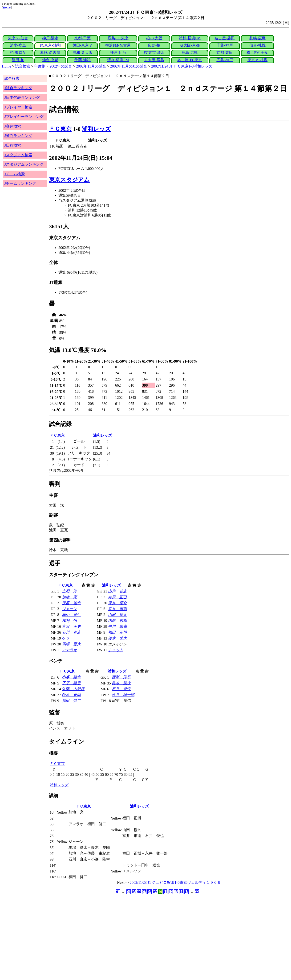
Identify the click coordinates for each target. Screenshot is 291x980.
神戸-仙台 (118, 53)
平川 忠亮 (117, 626)
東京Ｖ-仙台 (18, 38)
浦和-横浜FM (190, 38)
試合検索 (23, 66)
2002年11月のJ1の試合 (129, 66)
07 (144, 892)
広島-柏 (154, 45)
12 (171, 892)
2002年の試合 (61, 66)
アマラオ (69, 650)
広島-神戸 (224, 60)
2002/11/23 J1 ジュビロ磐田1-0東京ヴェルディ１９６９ (175, 882)
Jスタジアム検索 (18, 155)
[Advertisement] (123, 932)
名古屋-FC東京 (190, 60)
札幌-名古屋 (50, 53)
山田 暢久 (117, 615)
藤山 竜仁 (71, 615)
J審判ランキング (18, 136)
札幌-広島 (257, 38)
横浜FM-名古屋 (118, 45)
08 (150, 892)
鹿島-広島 (190, 53)
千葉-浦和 (83, 60)
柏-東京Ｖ (18, 53)
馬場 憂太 (71, 644)
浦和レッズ (96, 129)
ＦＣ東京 (60, 129)
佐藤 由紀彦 (73, 689)
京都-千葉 (83, 38)
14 (181, 892)
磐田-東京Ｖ (83, 45)
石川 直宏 (71, 632)
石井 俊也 (121, 689)
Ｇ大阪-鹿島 (154, 60)
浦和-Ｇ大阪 (83, 53)
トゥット (116, 650)
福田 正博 (117, 632)
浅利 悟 (69, 621)
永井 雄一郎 (123, 695)
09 (155, 892)
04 (129, 892)
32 (197, 892)
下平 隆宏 (71, 683)
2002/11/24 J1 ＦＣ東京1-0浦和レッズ (182, 66)
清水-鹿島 (18, 45)
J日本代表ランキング (22, 98)
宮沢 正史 (71, 626)
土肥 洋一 (71, 591)
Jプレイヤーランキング (24, 117)
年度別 (40, 66)
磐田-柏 (18, 60)
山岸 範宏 (117, 591)
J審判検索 (13, 126)
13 (176, 892)
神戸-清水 (50, 38)
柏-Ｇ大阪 (154, 38)
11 (165, 892)
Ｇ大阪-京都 (190, 45)
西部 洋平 (121, 677)
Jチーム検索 (15, 174)
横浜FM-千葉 (257, 53)
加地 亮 (69, 597)
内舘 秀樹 (117, 621)
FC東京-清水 (154, 53)
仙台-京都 (50, 60)
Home (7, 7)
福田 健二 (71, 701)
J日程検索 (13, 145)
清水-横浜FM (118, 60)
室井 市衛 (117, 609)
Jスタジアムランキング (24, 164)
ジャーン (69, 609)
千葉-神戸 (224, 45)
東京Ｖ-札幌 (257, 60)
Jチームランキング (20, 183)
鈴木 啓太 (117, 638)
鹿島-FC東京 (118, 38)
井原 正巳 (117, 597)
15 (186, 892)
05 (134, 892)
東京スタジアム (69, 180)
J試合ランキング (18, 88)
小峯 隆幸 (71, 677)
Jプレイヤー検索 (18, 107)
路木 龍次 (121, 683)
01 (118, 892)
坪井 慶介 (117, 603)
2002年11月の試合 (91, 66)
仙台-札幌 (257, 45)
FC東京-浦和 (50, 45)
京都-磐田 (224, 53)
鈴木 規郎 (71, 695)
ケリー (68, 638)
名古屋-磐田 (224, 38)
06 (139, 892)
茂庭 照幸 (71, 603)
